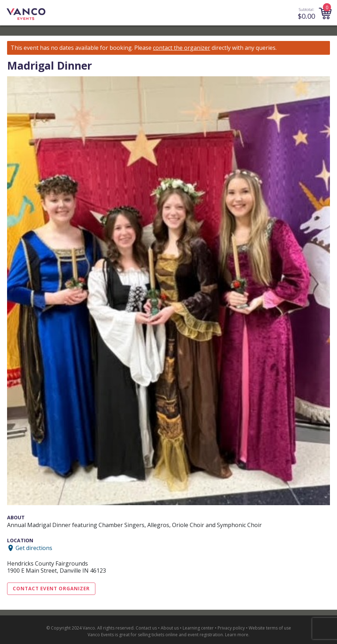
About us (170, 628)
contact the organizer (182, 48)
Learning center (198, 628)
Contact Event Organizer (51, 589)
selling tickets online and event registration (180, 635)
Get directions (34, 548)
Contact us (146, 628)
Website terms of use (270, 628)
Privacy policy (231, 628)
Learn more (237, 635)
